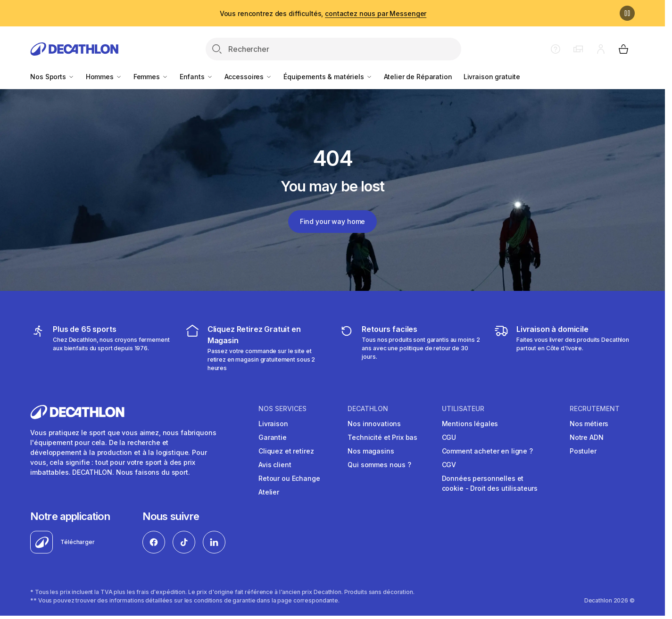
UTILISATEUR (463, 409)
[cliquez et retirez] (255, 348)
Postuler (583, 451)
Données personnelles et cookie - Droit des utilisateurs (490, 483)
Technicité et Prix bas (382, 437)
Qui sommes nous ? (379, 465)
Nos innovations (374, 424)
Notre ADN (587, 437)
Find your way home (332, 221)
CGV (449, 465)
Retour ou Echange (289, 478)
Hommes (104, 77)
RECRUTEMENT (595, 409)
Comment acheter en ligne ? (487, 451)
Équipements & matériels (328, 77)
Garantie (273, 437)
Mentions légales (470, 424)
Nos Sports (52, 77)
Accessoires (248, 77)
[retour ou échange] (410, 348)
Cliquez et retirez (286, 451)
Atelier (269, 492)
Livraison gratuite (492, 77)
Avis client (275, 465)
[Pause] (627, 13)
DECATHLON (368, 409)
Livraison (273, 424)
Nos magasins (371, 451)
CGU (449, 437)
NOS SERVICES (282, 409)
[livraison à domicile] (564, 348)
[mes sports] (101, 348)
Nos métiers (589, 424)
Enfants (196, 77)
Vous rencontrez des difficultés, (323, 13)
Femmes (151, 77)
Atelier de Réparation (418, 77)
